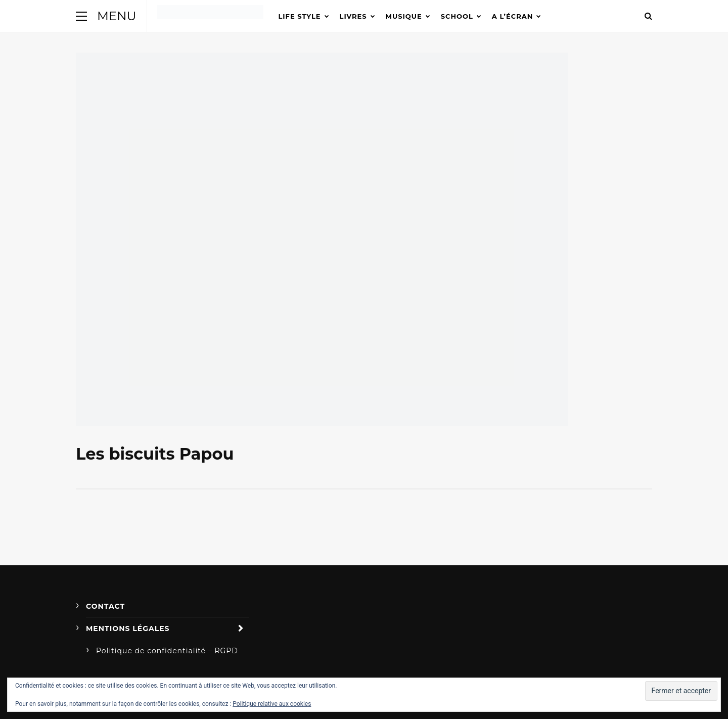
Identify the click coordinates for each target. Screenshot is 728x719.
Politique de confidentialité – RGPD (167, 651)
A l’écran (512, 16)
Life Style (300, 16)
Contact (105, 606)
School (457, 16)
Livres (353, 16)
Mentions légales (128, 628)
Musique (404, 16)
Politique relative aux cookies (272, 704)
